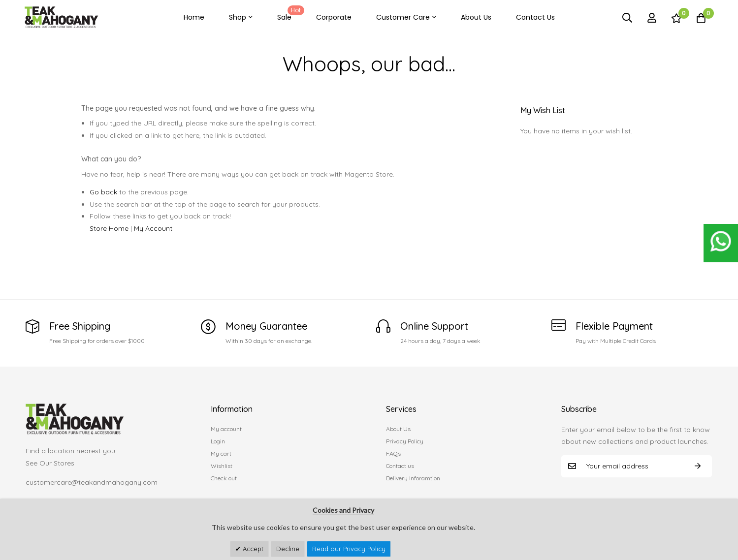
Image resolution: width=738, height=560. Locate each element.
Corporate (334, 17)
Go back (103, 192)
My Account (153, 228)
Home (194, 17)
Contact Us (535, 17)
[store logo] (62, 17)
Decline (288, 549)
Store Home (109, 228)
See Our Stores (50, 463)
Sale (289, 14)
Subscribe (698, 466)
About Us (476, 17)
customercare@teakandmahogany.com (92, 482)
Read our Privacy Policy (349, 549)
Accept (252, 549)
